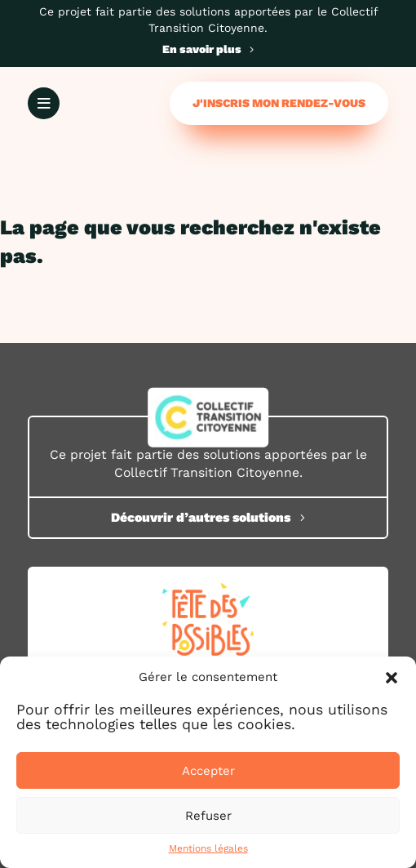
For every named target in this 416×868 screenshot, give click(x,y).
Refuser (208, 816)
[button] (392, 678)
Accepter (208, 771)
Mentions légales (208, 848)
